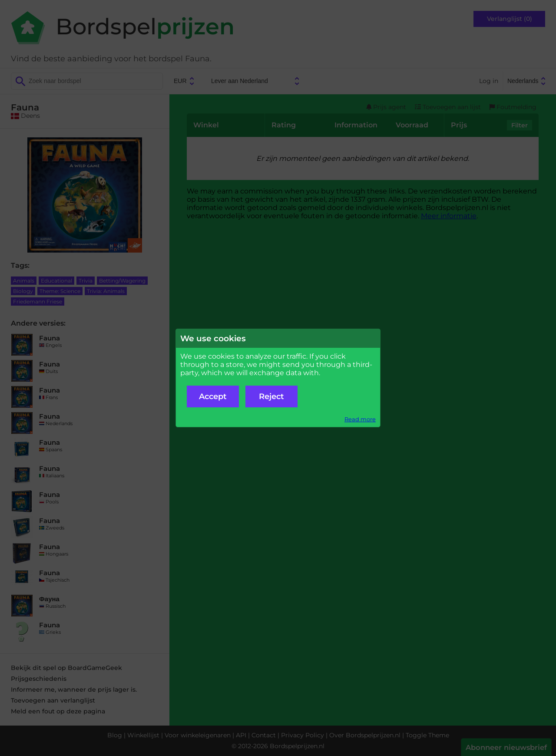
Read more (360, 419)
